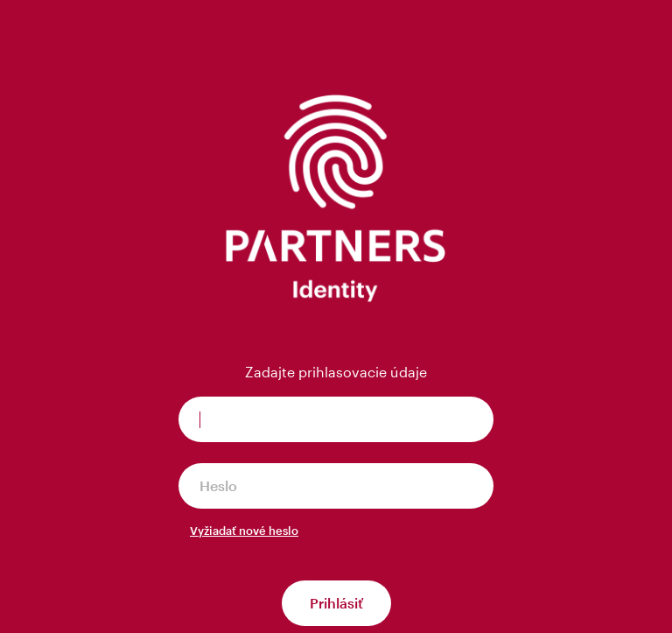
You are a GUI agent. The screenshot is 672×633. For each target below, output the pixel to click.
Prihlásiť (336, 603)
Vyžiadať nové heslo (244, 531)
